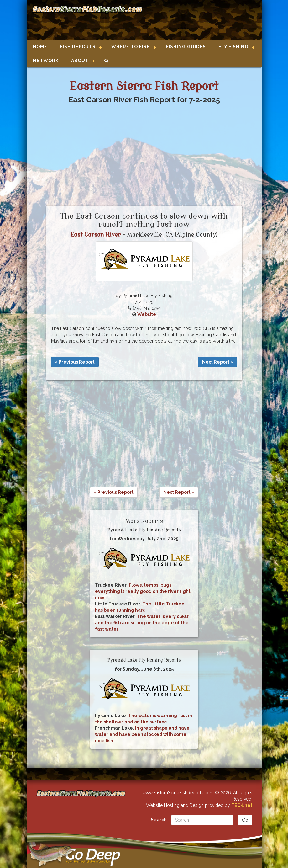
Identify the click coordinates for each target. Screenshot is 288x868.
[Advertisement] (199, 20)
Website (147, 314)
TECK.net (242, 805)
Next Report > (217, 362)
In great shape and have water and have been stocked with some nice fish (142, 734)
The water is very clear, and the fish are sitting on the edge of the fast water (142, 623)
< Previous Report (75, 362)
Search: (159, 820)
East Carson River (96, 235)
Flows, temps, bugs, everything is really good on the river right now (143, 591)
